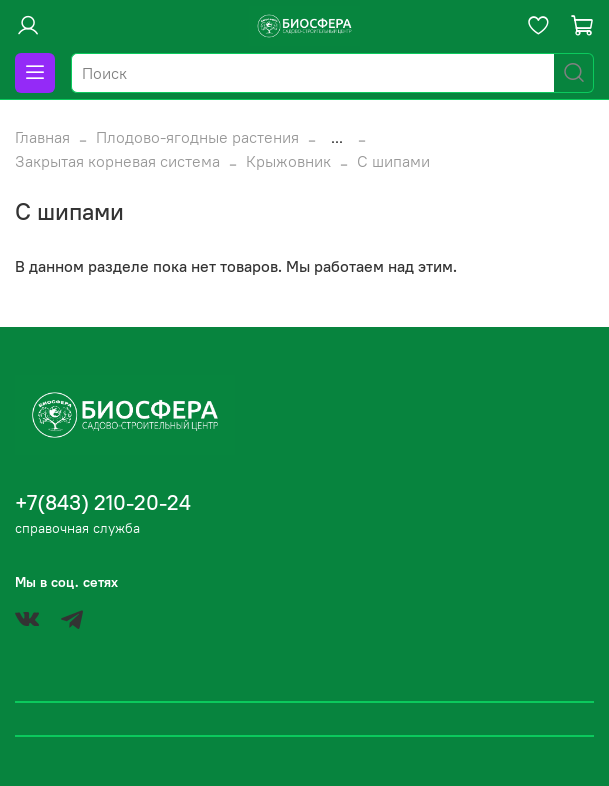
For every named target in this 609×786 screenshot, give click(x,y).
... (337, 137)
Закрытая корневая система (117, 161)
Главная (42, 137)
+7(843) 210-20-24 (103, 502)
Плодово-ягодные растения (197, 137)
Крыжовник (288, 161)
